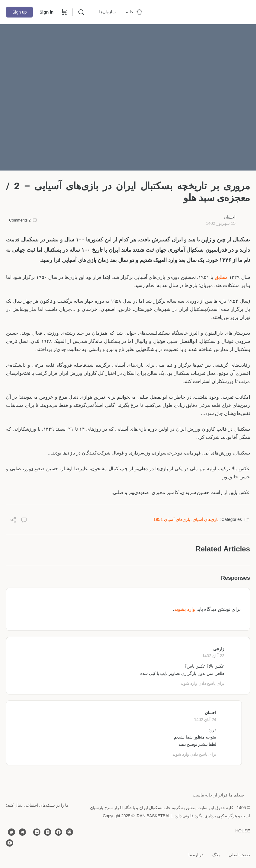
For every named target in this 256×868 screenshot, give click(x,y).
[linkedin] (37, 832)
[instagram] (48, 832)
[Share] (13, 521)
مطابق (221, 277)
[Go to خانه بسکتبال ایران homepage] (205, 11)
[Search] (81, 12)
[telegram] (22, 832)
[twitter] (11, 832)
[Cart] (64, 12)
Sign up (19, 12)
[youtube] (10, 843)
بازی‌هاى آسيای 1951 (172, 519)
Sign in (47, 12)
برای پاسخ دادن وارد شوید (202, 683)
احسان (230, 217)
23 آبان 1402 (213, 656)
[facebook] (58, 832)
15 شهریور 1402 (221, 223)
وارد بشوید (185, 609)
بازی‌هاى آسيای (206, 519)
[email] (69, 832)
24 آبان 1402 (205, 720)
